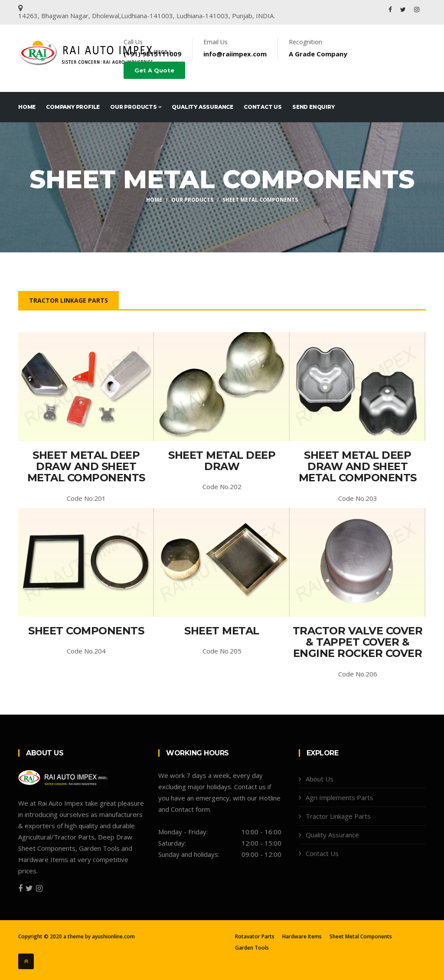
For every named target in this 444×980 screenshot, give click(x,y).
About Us (320, 779)
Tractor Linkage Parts (69, 300)
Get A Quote (154, 70)
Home (27, 107)
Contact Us (263, 107)
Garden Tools (252, 948)
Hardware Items (302, 937)
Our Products (136, 107)
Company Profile (73, 107)
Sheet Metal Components (260, 200)
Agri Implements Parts (340, 797)
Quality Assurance (202, 107)
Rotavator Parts (255, 937)
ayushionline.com (113, 936)
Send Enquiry (313, 107)
